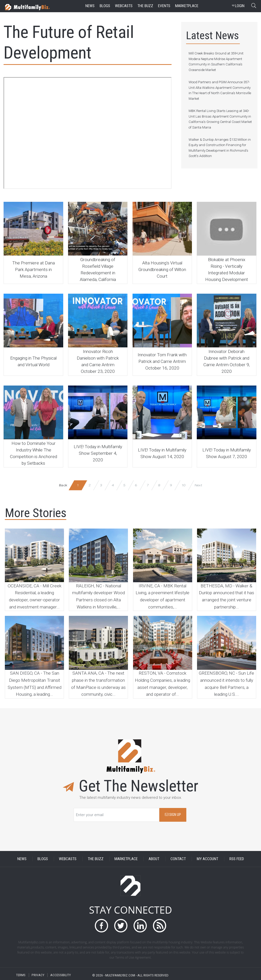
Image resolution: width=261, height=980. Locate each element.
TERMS (21, 975)
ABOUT (154, 859)
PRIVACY (38, 975)
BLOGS (43, 859)
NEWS (22, 859)
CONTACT (178, 859)
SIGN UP (173, 815)
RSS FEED (237, 859)
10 (183, 485)
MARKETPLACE (126, 859)
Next (198, 485)
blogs (105, 6)
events (164, 6)
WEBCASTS (68, 859)
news (90, 6)
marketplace (187, 6)
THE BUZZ (96, 859)
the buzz (145, 6)
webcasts (124, 6)
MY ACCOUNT (207, 859)
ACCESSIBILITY (61, 975)
